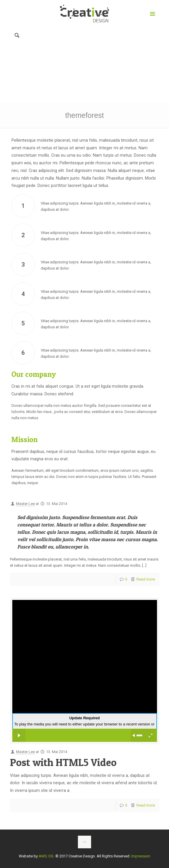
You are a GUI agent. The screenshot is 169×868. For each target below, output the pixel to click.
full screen (150, 735)
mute (134, 735)
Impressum (141, 856)
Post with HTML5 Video (63, 762)
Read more (146, 579)
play (19, 735)
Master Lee (25, 504)
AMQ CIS (46, 856)
